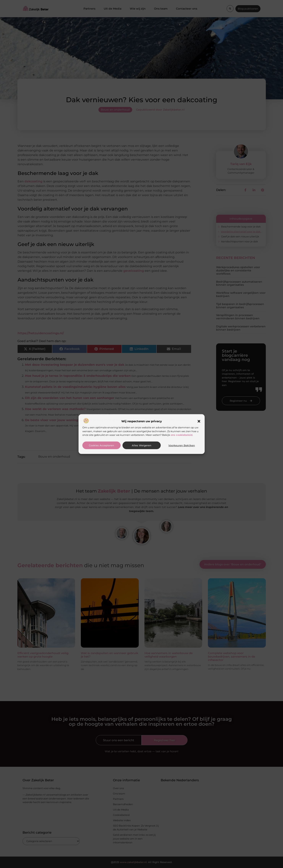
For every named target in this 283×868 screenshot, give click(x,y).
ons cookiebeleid (182, 435)
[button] (199, 421)
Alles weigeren (142, 445)
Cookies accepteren (101, 445)
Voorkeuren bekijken (182, 445)
